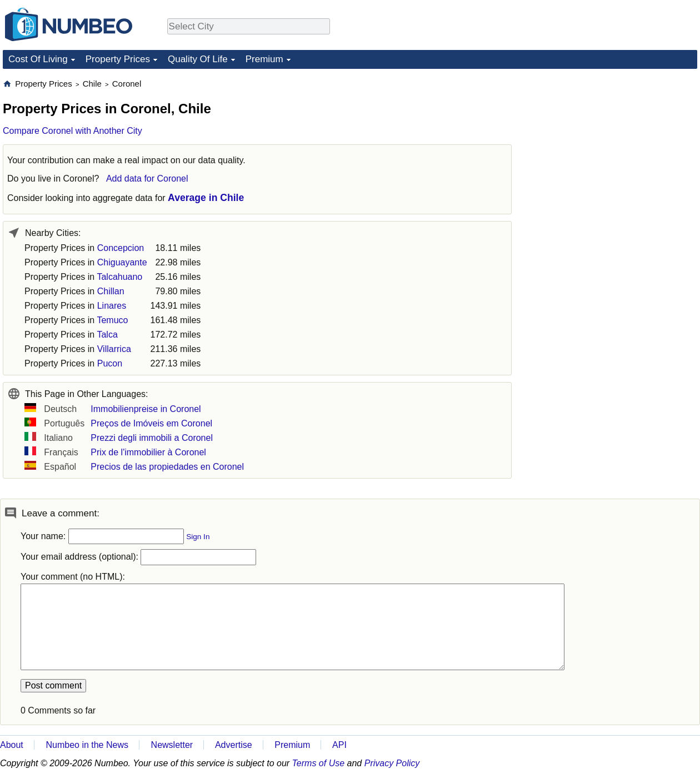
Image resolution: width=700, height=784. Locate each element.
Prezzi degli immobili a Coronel (152, 438)
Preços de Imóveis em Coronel (151, 423)
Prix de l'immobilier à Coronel (148, 452)
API (339, 745)
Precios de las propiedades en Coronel (167, 467)
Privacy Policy (392, 763)
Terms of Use (319, 763)
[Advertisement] (614, 148)
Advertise (234, 745)
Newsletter (172, 745)
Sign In (198, 537)
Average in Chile (206, 198)
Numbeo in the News (87, 745)
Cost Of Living (38, 59)
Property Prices (118, 59)
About (12, 745)
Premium (264, 59)
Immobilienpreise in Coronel (146, 409)
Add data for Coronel (147, 179)
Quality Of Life (198, 59)
